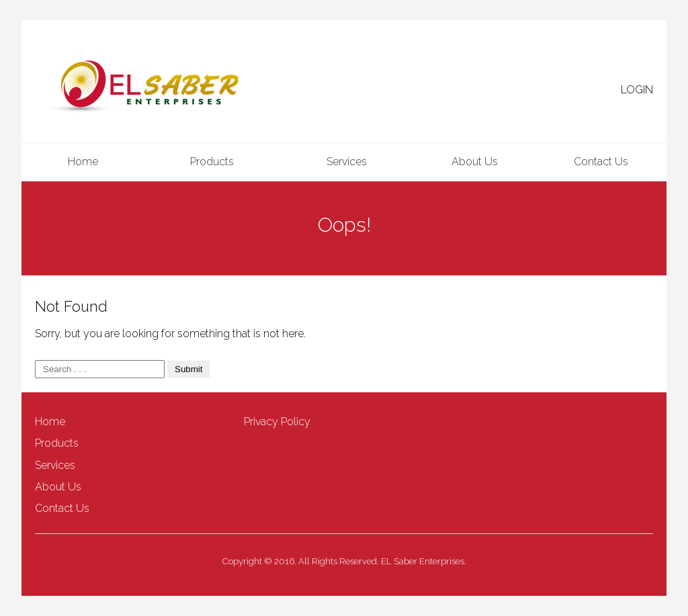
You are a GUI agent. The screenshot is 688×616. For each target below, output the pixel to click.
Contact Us (601, 162)
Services (347, 162)
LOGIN (637, 90)
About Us (475, 162)
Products (212, 162)
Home (83, 162)
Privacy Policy (277, 422)
